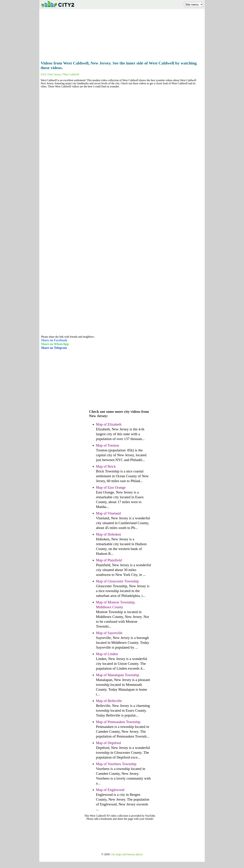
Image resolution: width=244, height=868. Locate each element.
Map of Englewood (110, 790)
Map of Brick (106, 466)
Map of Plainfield (109, 560)
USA (43, 74)
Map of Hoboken (109, 534)
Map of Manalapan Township (118, 675)
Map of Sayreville (109, 633)
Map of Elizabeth (109, 424)
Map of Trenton (108, 445)
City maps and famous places (126, 854)
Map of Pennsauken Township (118, 722)
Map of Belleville (109, 701)
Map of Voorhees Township (116, 764)
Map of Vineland (108, 513)
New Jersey (55, 74)
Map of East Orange (111, 487)
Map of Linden (107, 654)
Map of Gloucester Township (117, 581)
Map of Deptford (108, 743)
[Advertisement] (122, 34)
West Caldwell (71, 74)
